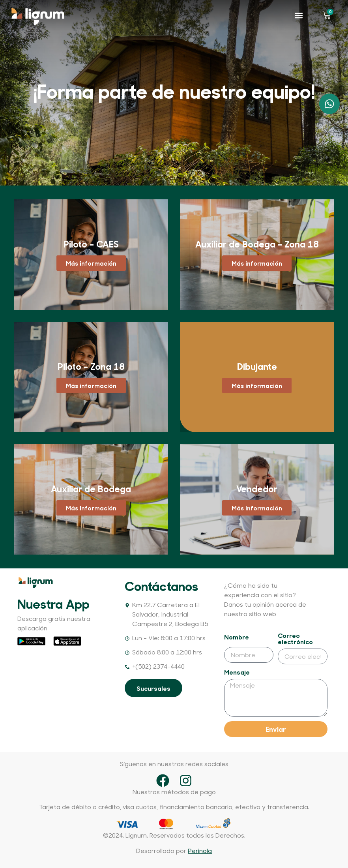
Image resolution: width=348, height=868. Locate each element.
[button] (299, 15)
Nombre (237, 637)
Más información (91, 263)
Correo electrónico (295, 639)
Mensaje (237, 672)
